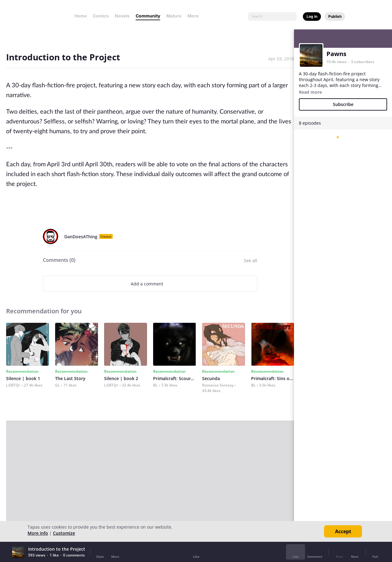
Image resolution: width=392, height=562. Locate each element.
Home (81, 16)
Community (148, 16)
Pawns (336, 54)
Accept (343, 531)
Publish (335, 16)
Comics (101, 16)
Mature (174, 16)
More (195, 16)
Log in (312, 16)
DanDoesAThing (81, 237)
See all (251, 260)
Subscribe (343, 104)
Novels (122, 16)
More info (38, 533)
